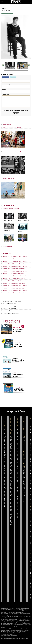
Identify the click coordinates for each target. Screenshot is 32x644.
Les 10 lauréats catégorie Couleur (11, 127)
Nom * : (4, 79)
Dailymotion (11, 522)
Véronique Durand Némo (23, 220)
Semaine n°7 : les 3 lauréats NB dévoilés (13, 288)
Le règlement (5, 311)
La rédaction (30, 585)
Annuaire (17, 508)
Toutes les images (7, 247)
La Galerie (17, 473)
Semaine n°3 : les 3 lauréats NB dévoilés (13, 269)
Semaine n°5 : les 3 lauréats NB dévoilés (13, 278)
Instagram (11, 489)
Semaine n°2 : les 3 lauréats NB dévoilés (13, 264)
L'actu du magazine (30, 438)
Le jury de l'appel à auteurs (9, 308)
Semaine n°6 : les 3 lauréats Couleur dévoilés (14, 281)
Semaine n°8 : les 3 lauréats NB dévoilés (13, 293)
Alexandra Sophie (8, 242)
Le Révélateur (18, 481)
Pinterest (11, 505)
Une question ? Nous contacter (10, 313)
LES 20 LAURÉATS (7, 124)
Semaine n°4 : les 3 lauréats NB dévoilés (13, 273)
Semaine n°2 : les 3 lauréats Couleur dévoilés (14, 261)
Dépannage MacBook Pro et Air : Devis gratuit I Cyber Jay (24, 484)
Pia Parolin (20, 231)
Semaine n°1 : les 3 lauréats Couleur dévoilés (14, 257)
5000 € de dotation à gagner (10, 306)
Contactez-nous (5, 493)
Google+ (11, 495)
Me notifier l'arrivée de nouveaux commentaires (16, 110)
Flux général (30, 429)
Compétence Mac (24, 443)
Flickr (11, 511)
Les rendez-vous (30, 476)
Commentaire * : (6, 94)
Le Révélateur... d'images (30, 449)
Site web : (4, 89)
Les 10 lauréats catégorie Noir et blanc (12, 152)
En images (17, 467)
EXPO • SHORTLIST (8, 205)
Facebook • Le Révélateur (11, 462)
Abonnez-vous (5, 432)
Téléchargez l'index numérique (5, 461)
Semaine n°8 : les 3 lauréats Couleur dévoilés (14, 290)
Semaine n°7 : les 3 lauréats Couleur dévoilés (14, 286)
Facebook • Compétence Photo (11, 445)
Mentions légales (5, 502)
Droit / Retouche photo (30, 595)
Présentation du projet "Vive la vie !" (12, 301)
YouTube (11, 515)
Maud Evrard (21, 242)
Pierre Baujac (7, 230)
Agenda (17, 504)
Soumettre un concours (30, 537)
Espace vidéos (18, 515)
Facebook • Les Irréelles (11, 478)
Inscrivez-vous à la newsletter (5, 479)
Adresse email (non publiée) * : (10, 84)
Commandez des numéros (5, 444)
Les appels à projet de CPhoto (17, 455)
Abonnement (30, 577)
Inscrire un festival (30, 526)
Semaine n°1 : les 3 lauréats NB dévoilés (13, 259)
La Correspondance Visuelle (18, 493)
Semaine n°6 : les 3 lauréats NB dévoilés (13, 283)
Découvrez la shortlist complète (10, 209)
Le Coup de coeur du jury (9, 178)
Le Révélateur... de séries (30, 463)
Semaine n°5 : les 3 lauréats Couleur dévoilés (14, 276)
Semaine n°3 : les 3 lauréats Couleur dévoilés (14, 266)
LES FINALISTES (7, 253)
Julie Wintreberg (8, 220)
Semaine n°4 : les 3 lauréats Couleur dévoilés (14, 271)
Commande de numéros (30, 566)
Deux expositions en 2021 (9, 303)
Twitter (11, 500)
